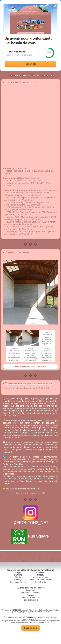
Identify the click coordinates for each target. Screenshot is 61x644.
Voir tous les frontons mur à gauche (23, 488)
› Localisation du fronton (19, 82)
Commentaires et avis (42, 75)
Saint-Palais (40, 582)
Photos (26, 75)
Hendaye (18, 580)
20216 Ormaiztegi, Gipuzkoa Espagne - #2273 (28, 193)
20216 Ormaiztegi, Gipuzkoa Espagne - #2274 (28, 202)
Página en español (42, 612)
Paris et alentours (30, 600)
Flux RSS (16, 612)
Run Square (30, 536)
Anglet (18, 572)
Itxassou (40, 575)
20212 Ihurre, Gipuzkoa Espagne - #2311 (26, 227)
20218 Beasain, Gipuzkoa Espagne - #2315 (27, 207)
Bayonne (18, 575)
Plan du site (33, 610)
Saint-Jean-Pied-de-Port (40, 580)
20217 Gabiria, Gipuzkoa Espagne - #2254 (27, 198)
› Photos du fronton (16, 252)
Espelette (40, 572)
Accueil (25, 610)
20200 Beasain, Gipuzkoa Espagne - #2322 (27, 232)
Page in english (27, 612)
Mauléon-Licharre (40, 577)
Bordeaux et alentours (30, 593)
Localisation (15, 75)
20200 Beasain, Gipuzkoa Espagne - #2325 (27, 222)
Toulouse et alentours (30, 598)
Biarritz (18, 577)
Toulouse (30, 595)
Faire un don (31, 628)
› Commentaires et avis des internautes (28, 383)
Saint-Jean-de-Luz (18, 582)
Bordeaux (30, 590)
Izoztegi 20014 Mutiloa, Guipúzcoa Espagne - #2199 (31, 217)
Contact (56, 610)
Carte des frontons (45, 610)
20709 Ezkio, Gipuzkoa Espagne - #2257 (26, 212)
